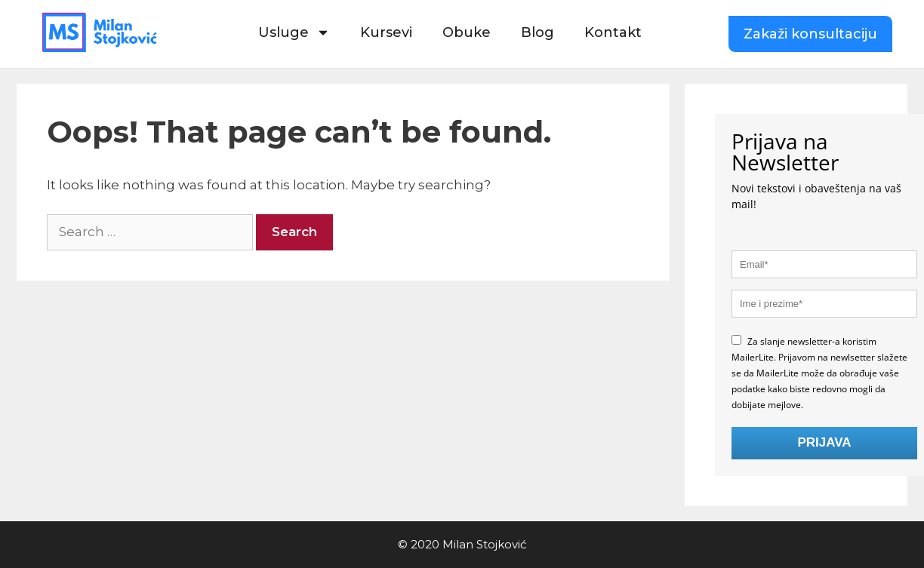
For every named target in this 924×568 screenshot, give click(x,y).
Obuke (467, 32)
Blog (537, 32)
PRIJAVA (824, 442)
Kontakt (613, 32)
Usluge (294, 32)
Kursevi (386, 32)
